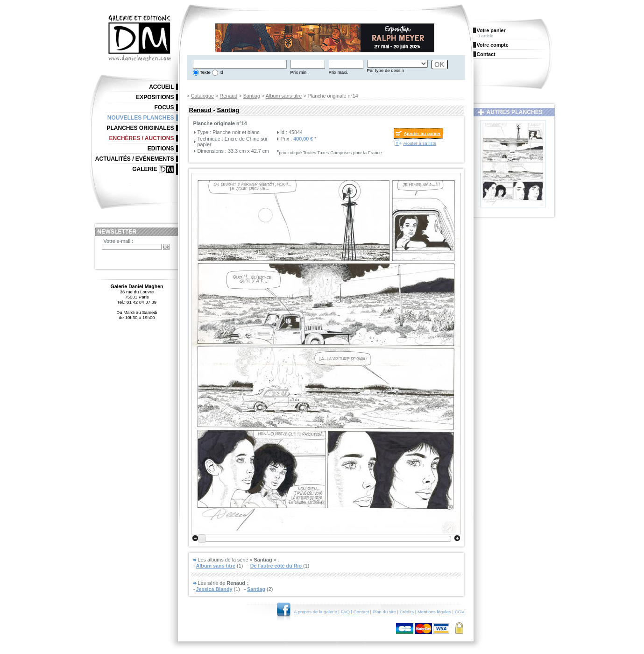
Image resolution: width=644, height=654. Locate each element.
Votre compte (493, 45)
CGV (460, 612)
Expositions (155, 97)
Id (221, 72)
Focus (164, 107)
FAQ (345, 612)
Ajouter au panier (422, 133)
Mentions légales (434, 612)
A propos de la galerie (315, 612)
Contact (361, 612)
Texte (205, 72)
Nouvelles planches (141, 118)
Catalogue (202, 96)
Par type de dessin (386, 70)
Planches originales (140, 128)
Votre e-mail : (119, 241)
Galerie (145, 169)
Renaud (228, 96)
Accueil (161, 87)
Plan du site (384, 612)
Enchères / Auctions (142, 138)
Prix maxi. (339, 72)
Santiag (252, 96)
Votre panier (491, 30)
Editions (161, 149)
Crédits (407, 612)
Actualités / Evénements (135, 159)
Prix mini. (300, 72)
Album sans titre (284, 96)
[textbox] (240, 64)
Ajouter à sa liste (420, 143)
